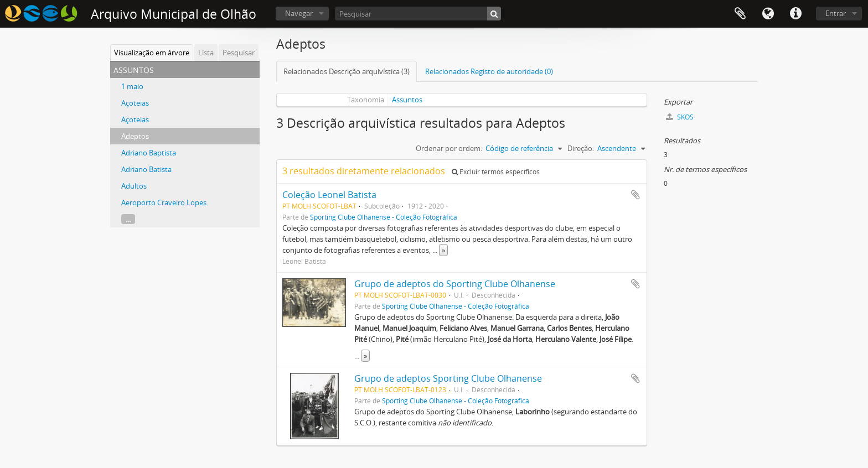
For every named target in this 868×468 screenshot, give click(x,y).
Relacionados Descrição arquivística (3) (347, 71)
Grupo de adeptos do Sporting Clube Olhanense (455, 284)
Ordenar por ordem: (449, 148)
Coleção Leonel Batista (329, 195)
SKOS (680, 117)
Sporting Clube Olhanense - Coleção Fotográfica (384, 217)
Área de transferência (740, 14)
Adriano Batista (146, 169)
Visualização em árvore (152, 53)
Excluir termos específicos (496, 172)
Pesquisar (239, 53)
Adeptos (135, 136)
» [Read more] (443, 250)
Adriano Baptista (149, 153)
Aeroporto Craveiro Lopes (164, 202)
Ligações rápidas (795, 14)
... (128, 219)
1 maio (132, 86)
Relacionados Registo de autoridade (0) (489, 71)
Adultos (134, 186)
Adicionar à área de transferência (635, 195)
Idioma (768, 14)
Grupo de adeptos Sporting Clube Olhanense (448, 378)
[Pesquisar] (418, 14)
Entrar (836, 13)
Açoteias (135, 103)
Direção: (581, 148)
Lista (206, 53)
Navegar (299, 13)
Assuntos (407, 100)
